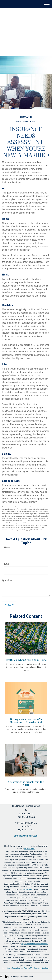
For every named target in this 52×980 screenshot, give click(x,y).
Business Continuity (42, 968)
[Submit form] (9, 605)
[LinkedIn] (7, 976)
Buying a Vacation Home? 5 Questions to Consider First (26, 721)
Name (7, 547)
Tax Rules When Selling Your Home (26, 660)
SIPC (31, 889)
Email (7, 564)
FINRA (25, 889)
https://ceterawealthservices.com (35, 944)
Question (7, 580)
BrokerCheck (29, 849)
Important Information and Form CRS (17, 968)
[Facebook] (2, 976)
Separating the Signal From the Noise (26, 783)
